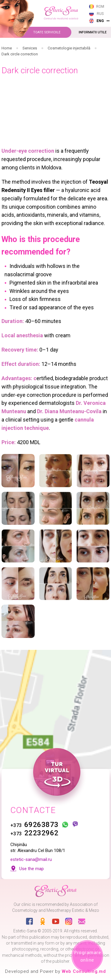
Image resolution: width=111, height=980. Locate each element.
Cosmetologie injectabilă (69, 48)
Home (7, 48)
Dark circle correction (20, 54)
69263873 (34, 825)
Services (30, 48)
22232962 (34, 833)
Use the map (32, 869)
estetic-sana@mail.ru (31, 859)
